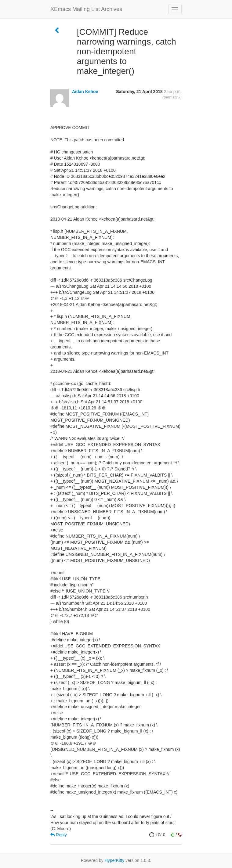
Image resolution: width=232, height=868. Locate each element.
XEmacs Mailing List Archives (86, 9)
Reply (59, 835)
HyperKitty (115, 860)
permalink (172, 97)
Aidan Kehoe (85, 92)
